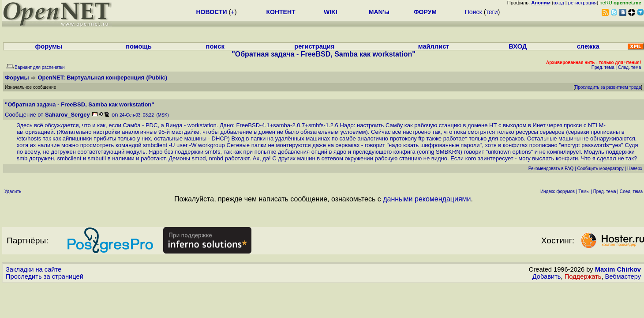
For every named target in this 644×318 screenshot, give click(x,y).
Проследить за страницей (45, 276)
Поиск (474, 12)
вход (559, 3)
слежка (588, 46)
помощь (139, 46)
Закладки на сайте (34, 269)
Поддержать (583, 276)
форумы (49, 46)
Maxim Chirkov (618, 269)
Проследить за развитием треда (608, 87)
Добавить (547, 276)
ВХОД (518, 46)
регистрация (582, 3)
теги (492, 12)
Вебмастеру (623, 276)
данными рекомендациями (427, 199)
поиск (215, 46)
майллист (434, 46)
